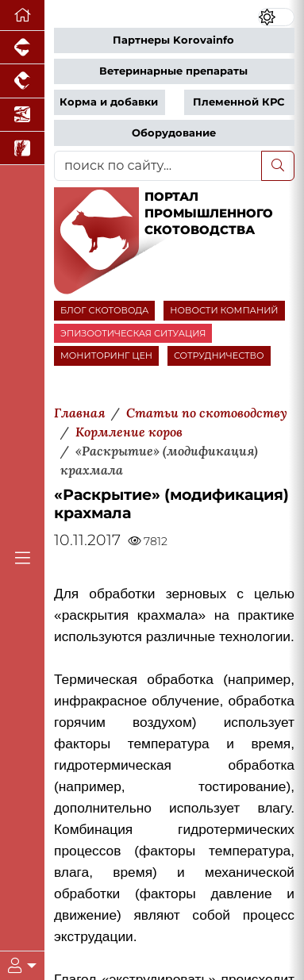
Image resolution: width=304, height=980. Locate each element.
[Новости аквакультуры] (22, 115)
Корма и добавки (109, 102)
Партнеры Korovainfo (173, 40)
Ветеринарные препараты (173, 71)
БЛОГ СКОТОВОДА (104, 310)
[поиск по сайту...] (158, 166)
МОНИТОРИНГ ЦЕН (106, 355)
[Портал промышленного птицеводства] (22, 81)
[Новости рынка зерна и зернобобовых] (22, 148)
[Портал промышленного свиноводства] (22, 48)
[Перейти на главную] (22, 15)
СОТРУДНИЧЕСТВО (219, 355)
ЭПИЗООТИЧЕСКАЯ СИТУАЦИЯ (133, 333)
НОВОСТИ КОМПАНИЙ (224, 310)
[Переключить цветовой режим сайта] (276, 17)
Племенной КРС (239, 102)
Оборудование (174, 133)
